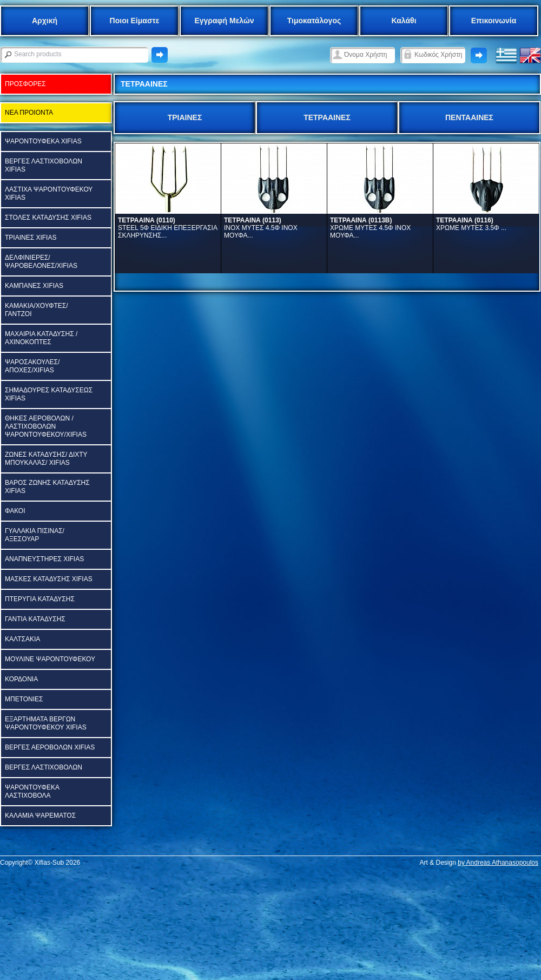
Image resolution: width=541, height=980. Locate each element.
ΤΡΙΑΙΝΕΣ (185, 117)
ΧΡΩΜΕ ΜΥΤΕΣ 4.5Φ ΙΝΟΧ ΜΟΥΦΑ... (370, 228)
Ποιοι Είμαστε (135, 21)
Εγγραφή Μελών (224, 21)
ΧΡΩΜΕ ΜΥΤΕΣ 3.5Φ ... (471, 224)
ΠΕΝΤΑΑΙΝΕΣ (469, 117)
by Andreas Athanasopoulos (498, 863)
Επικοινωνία (494, 21)
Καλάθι (404, 21)
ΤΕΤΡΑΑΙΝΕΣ (327, 117)
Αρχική (45, 21)
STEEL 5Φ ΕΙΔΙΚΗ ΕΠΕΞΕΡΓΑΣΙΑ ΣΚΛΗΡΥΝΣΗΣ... (167, 228)
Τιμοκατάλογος (314, 21)
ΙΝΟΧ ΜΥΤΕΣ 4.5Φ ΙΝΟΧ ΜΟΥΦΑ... (261, 228)
